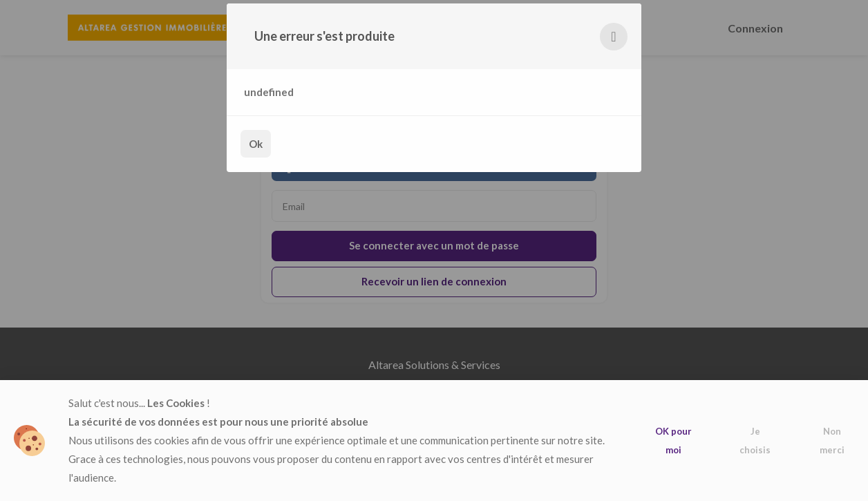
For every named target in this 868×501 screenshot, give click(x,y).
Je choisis (755, 441)
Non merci (832, 441)
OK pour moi (673, 441)
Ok (256, 144)
